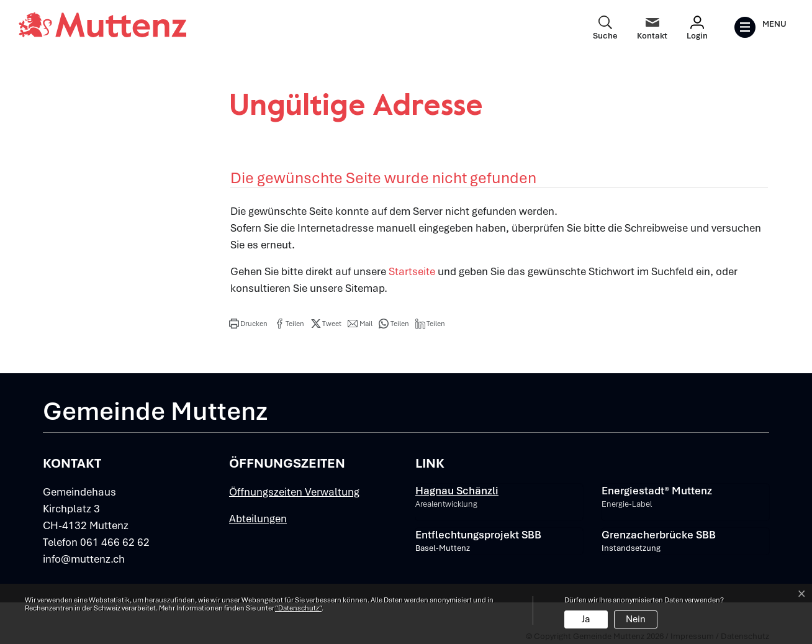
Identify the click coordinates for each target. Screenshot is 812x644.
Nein (636, 619)
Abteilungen (258, 519)
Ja (586, 619)
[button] (248, 324)
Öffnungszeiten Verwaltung (294, 492)
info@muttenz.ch (84, 559)
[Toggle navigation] (760, 27)
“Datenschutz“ (298, 608)
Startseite (412, 271)
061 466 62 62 (115, 542)
